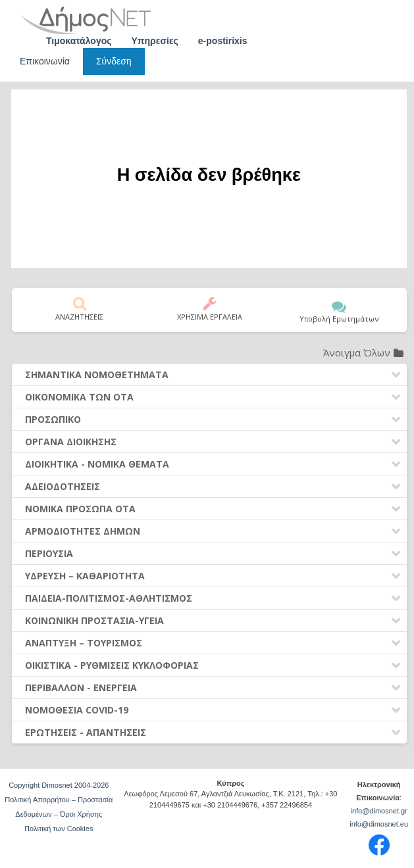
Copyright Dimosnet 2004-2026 (59, 785)
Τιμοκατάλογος (79, 41)
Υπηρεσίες (155, 41)
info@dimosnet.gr (378, 811)
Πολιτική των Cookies (59, 829)
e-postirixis (223, 41)
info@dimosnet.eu (379, 824)
